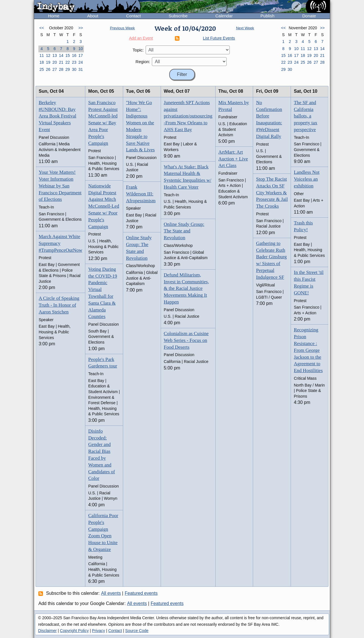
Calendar (224, 16)
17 (81, 55)
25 (42, 69)
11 (42, 55)
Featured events (141, 593)
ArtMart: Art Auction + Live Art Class (233, 159)
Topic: (138, 50)
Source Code (137, 631)
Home (54, 16)
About (93, 16)
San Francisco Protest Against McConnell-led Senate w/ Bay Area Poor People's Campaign (103, 123)
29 (68, 69)
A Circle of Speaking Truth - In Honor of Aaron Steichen (59, 305)
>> (80, 28)
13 (55, 55)
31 (81, 69)
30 (74, 69)
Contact (133, 16)
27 (55, 69)
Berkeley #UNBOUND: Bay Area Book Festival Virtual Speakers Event (57, 116)
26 (48, 69)
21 (61, 62)
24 (81, 62)
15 (68, 55)
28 (61, 69)
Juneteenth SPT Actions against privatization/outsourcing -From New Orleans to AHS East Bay (188, 116)
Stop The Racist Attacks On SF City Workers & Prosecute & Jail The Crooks (272, 193)
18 (42, 62)
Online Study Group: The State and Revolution (184, 231)
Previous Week (122, 28)
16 (74, 55)
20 (55, 62)
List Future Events (219, 38)
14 (61, 55)
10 (81, 49)
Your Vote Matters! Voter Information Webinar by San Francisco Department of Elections (60, 186)
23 (74, 62)
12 (48, 55)
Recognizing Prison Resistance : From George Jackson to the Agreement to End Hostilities (308, 350)
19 (48, 62)
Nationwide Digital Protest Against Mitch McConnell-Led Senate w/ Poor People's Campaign (104, 206)
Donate (309, 16)
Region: (143, 62)
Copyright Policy (74, 631)
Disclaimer (47, 631)
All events (111, 593)
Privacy (98, 631)
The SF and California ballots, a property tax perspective (306, 116)
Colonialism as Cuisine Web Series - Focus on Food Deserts (186, 340)
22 (68, 62)
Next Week (245, 28)
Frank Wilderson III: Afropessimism (141, 194)
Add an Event (141, 38)
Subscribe (178, 16)
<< (42, 28)
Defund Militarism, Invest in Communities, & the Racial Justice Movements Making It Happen (186, 288)
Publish (267, 16)
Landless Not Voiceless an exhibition (307, 179)
